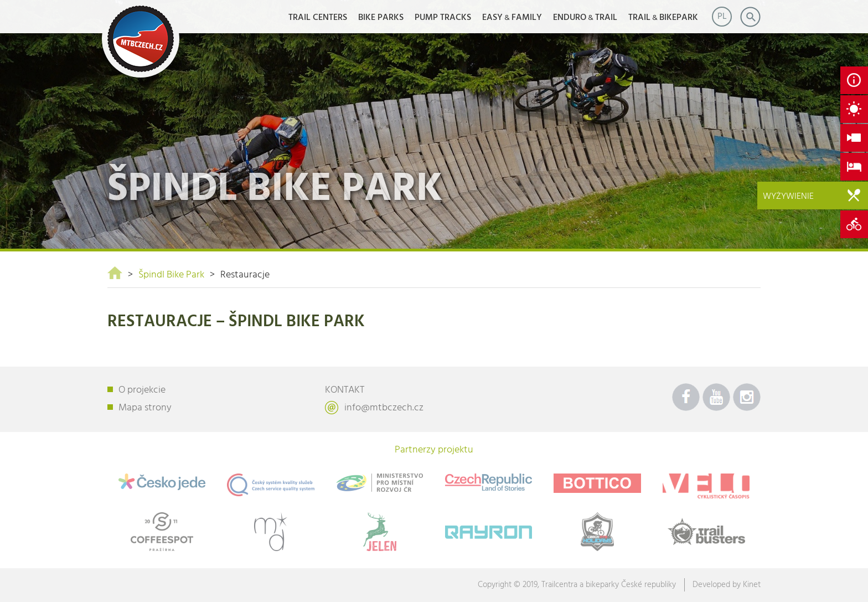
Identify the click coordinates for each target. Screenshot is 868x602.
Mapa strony (145, 408)
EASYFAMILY (512, 18)
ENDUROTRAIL (585, 18)
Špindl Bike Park (171, 275)
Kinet (752, 585)
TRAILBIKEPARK (663, 18)
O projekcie (142, 390)
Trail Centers (318, 18)
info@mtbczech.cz (384, 408)
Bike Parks (381, 18)
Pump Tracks (443, 18)
